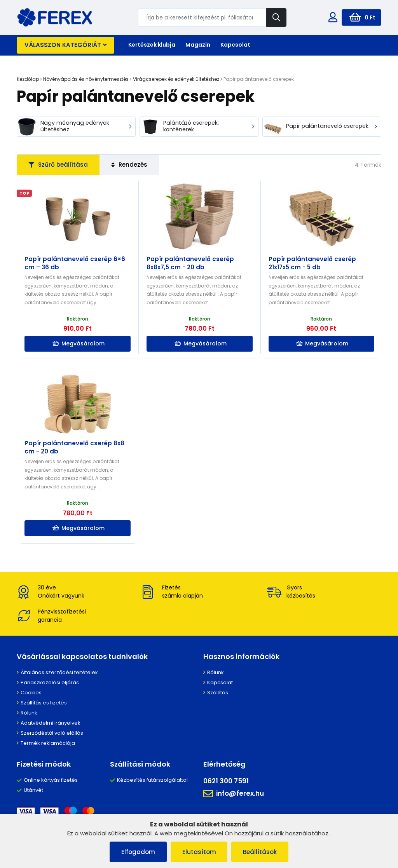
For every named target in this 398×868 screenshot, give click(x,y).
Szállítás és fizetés (44, 703)
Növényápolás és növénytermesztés (86, 79)
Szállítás (218, 693)
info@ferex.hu (234, 793)
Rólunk (29, 713)
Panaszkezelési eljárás (50, 682)
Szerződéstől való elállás (52, 733)
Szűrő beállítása (58, 165)
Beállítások (260, 852)
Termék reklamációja (48, 743)
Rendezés (129, 165)
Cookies (31, 693)
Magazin (198, 45)
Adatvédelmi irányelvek (51, 723)
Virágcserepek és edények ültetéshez (176, 79)
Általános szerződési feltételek (59, 672)
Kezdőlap (28, 79)
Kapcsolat (235, 45)
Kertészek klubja (152, 45)
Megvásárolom (79, 343)
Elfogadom (138, 852)
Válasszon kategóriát (65, 45)
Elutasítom (199, 852)
